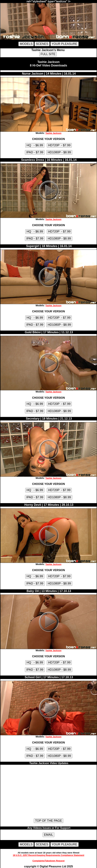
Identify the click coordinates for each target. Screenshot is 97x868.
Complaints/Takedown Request (48, 861)
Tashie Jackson (53, 133)
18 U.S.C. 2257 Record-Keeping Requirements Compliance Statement (49, 855)
